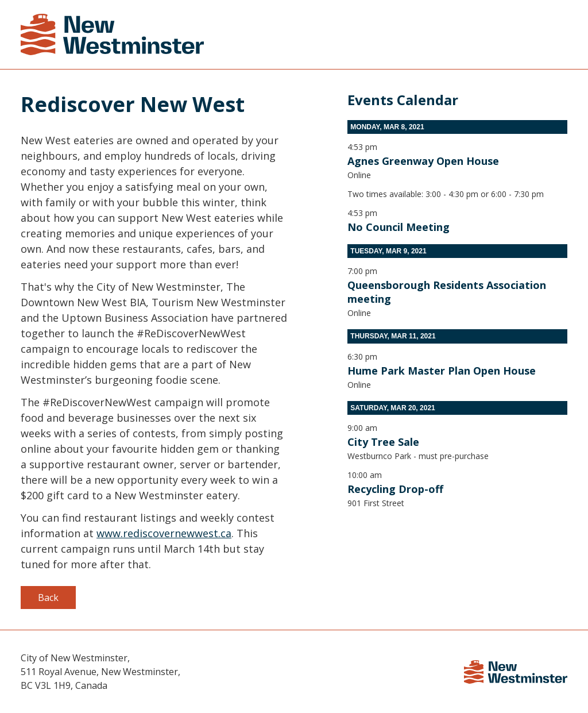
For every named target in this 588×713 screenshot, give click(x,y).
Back (48, 598)
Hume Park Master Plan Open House (442, 371)
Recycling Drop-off (395, 489)
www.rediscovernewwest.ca (164, 533)
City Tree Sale (383, 442)
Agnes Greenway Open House (423, 161)
